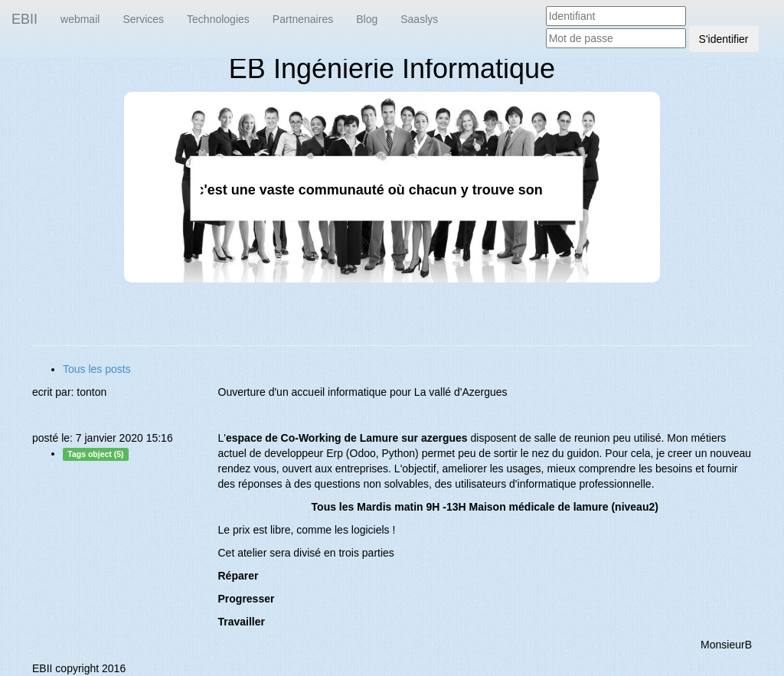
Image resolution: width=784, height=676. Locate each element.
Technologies (218, 19)
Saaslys (419, 19)
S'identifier (724, 39)
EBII (24, 19)
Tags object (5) (95, 454)
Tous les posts (97, 369)
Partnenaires (303, 19)
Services (143, 19)
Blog (367, 19)
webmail (80, 19)
